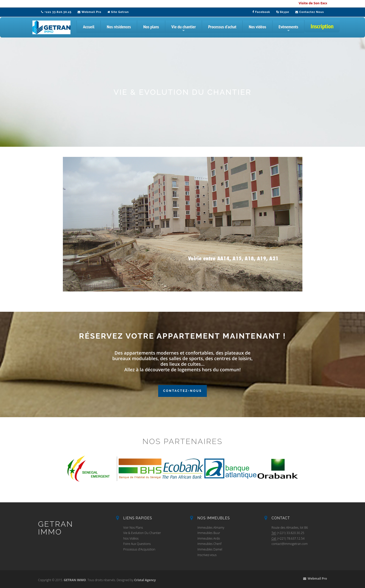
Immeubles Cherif (209, 544)
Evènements (288, 28)
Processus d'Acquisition (139, 549)
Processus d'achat (222, 27)
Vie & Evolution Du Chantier (142, 533)
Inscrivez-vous (207, 555)
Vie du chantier (184, 28)
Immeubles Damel (210, 549)
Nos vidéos (257, 27)
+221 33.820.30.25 (56, 12)
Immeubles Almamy (211, 528)
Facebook (261, 12)
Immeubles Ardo (209, 538)
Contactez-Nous (183, 391)
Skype (283, 12)
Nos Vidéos (131, 538)
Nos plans (151, 27)
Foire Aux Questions (137, 544)
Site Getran (118, 12)
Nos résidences (119, 27)
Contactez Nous (310, 12)
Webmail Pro (89, 12)
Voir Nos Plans (133, 528)
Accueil (89, 27)
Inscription (322, 26)
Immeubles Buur (209, 533)
